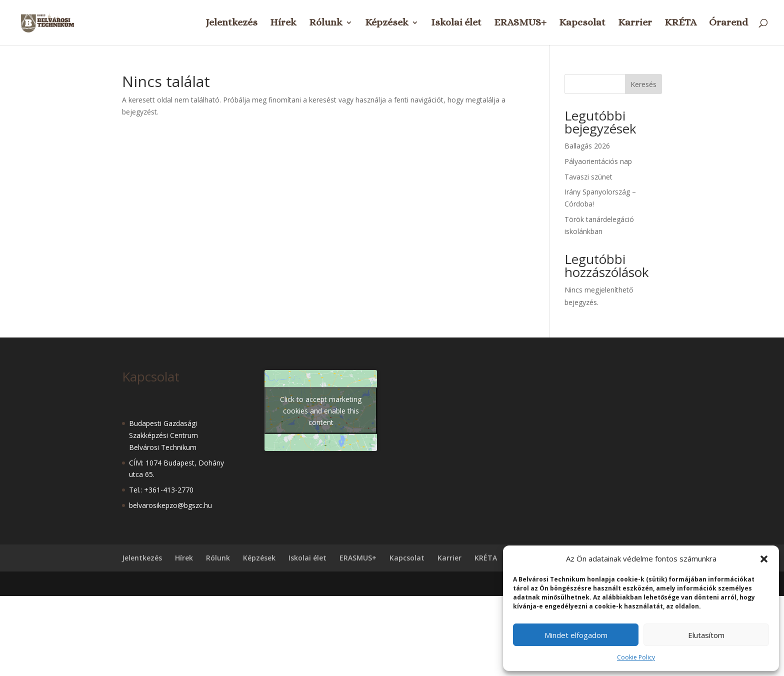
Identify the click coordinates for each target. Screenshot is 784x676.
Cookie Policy (636, 657)
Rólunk (326, 23)
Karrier (635, 23)
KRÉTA (680, 23)
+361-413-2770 (169, 490)
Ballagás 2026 (587, 146)
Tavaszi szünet (588, 177)
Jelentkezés (231, 23)
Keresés (643, 84)
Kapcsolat (582, 23)
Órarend (728, 23)
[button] (764, 559)
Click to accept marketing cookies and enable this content (321, 410)
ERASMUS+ (520, 23)
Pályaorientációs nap (598, 161)
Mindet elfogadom (576, 635)
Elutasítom (706, 635)
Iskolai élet (456, 23)
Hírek (283, 23)
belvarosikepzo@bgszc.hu (170, 505)
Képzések (387, 23)
